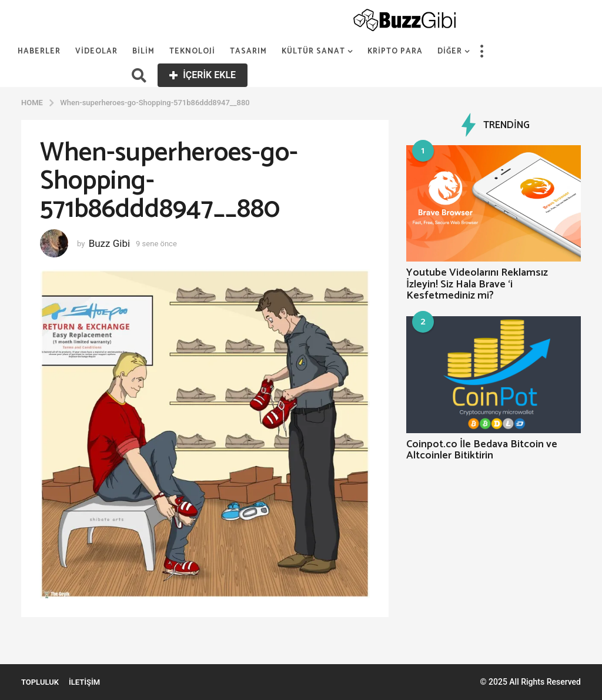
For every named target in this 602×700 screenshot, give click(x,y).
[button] (481, 52)
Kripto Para (395, 51)
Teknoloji (192, 51)
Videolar (96, 51)
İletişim (84, 682)
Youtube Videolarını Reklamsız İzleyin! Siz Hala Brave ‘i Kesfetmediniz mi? (477, 284)
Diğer (450, 51)
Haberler (39, 51)
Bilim (143, 51)
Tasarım (248, 51)
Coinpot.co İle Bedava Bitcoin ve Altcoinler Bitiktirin (482, 450)
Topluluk (40, 682)
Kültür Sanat (313, 51)
